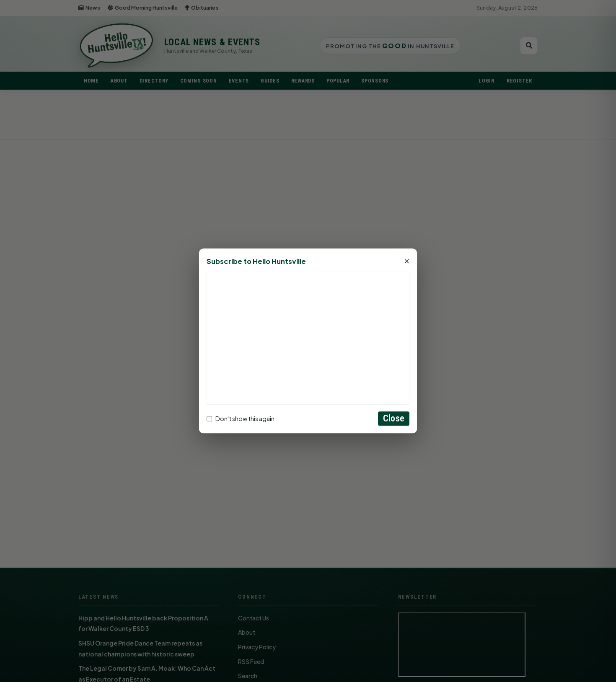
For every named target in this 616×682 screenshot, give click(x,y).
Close (394, 419)
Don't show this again (241, 418)
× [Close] (407, 262)
